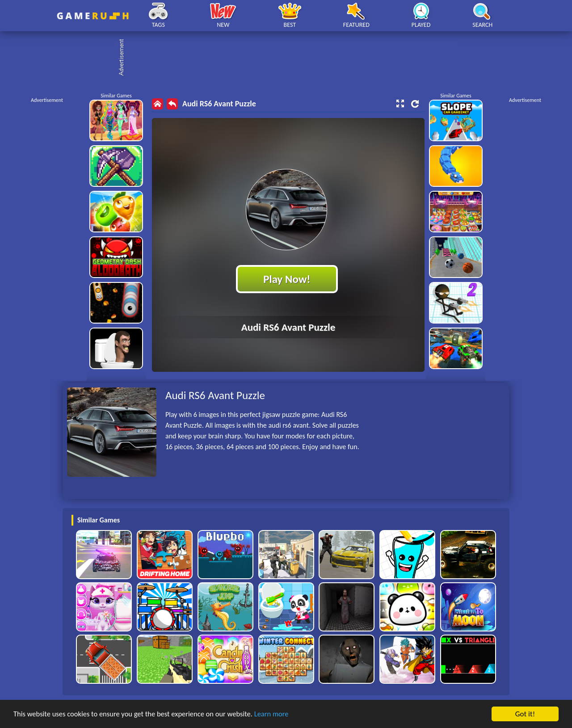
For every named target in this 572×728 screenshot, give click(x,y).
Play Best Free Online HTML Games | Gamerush (93, 16)
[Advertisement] (290, 58)
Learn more (279, 714)
